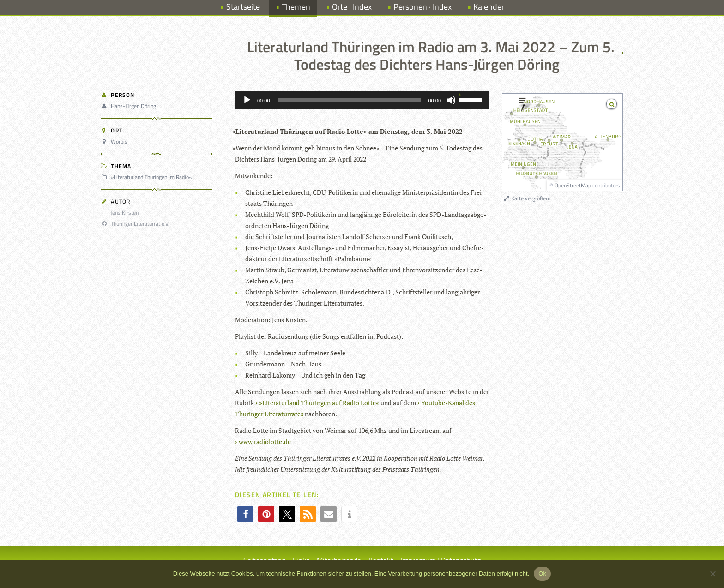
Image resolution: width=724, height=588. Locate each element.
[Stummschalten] (451, 100)
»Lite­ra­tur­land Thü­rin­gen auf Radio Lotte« (319, 403)
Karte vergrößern (527, 198)
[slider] (349, 100)
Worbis (116, 141)
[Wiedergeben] (247, 100)
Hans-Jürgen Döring (130, 106)
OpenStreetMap (573, 185)
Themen (296, 7)
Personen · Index (422, 7)
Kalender (489, 7)
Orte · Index (352, 7)
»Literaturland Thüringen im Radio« (148, 177)
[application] (362, 100)
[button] (245, 514)
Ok (542, 573)
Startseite (243, 7)
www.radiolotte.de (265, 441)
